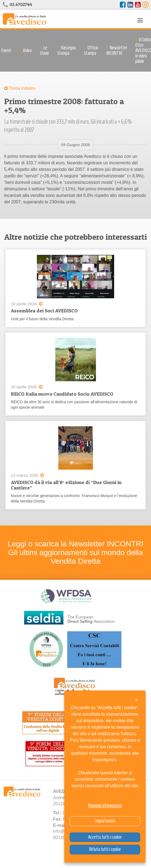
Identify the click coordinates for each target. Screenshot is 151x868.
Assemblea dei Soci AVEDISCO (44, 311)
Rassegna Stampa (67, 50)
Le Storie (44, 50)
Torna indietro (22, 88)
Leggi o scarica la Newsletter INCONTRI (75, 544)
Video (27, 50)
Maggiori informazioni (105, 806)
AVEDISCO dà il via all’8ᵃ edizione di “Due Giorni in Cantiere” (66, 485)
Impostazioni (105, 821)
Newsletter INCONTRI (117, 50)
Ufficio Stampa (91, 50)
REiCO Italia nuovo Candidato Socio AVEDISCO (62, 394)
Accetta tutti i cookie (105, 837)
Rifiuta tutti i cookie (105, 849)
